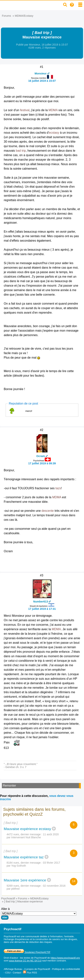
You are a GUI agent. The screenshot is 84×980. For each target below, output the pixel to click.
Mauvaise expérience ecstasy (27, 829)
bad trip (21, 151)
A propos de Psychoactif (37, 969)
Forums (6, 16)
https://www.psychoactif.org (65, 958)
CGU (8, 973)
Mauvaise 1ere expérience (25, 880)
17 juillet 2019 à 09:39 (42, 463)
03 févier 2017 (52, 863)
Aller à (39, 913)
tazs (58, 488)
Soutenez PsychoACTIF (27, 952)
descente (48, 511)
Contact (17, 973)
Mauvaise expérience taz (24, 857)
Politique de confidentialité (66, 969)
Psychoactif (8, 898)
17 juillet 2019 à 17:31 (42, 609)
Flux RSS (30, 973)
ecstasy (54, 133)
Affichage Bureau (13, 969)
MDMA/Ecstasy (24, 16)
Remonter (9, 786)
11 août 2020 (51, 834)
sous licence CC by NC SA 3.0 (25, 961)
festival (25, 110)
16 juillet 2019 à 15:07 (42, 81)
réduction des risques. (41, 942)
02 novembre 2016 (54, 886)
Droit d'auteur (11, 958)
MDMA (53, 110)
